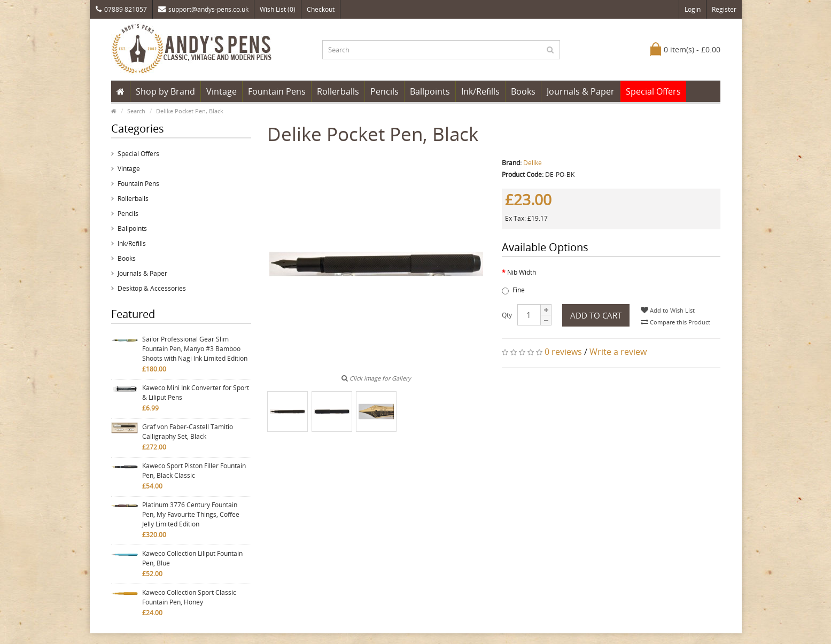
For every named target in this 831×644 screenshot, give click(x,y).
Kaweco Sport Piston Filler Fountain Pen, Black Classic (194, 471)
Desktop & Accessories (152, 288)
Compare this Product (675, 322)
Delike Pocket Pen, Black (190, 111)
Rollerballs (338, 91)
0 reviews (563, 352)
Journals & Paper (581, 91)
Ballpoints (430, 91)
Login (693, 9)
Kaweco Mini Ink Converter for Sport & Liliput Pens (196, 393)
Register (724, 9)
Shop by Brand (165, 91)
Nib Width (522, 272)
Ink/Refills (480, 91)
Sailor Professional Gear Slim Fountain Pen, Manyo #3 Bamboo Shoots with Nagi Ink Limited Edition (195, 349)
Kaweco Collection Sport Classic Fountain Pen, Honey (189, 597)
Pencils (385, 91)
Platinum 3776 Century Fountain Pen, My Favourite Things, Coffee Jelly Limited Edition (191, 514)
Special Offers (653, 91)
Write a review (618, 352)
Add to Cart (596, 315)
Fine (513, 290)
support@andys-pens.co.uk (203, 9)
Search (136, 111)
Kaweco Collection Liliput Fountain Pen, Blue (192, 558)
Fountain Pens (277, 91)
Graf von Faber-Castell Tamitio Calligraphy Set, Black (188, 432)
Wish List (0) (278, 9)
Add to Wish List (668, 310)
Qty (507, 315)
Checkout (321, 9)
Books (523, 91)
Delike (533, 163)
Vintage (222, 91)
